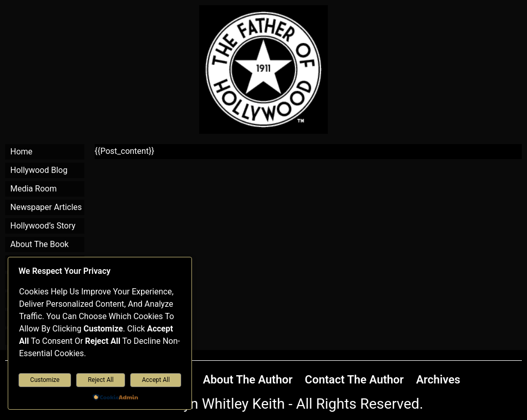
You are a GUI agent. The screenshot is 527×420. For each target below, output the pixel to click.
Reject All (101, 380)
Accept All (156, 380)
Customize (45, 380)
